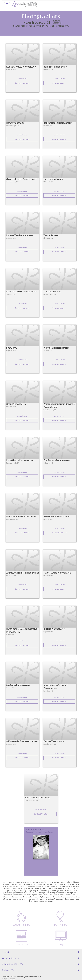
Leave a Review (22, 79)
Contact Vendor (22, 83)
